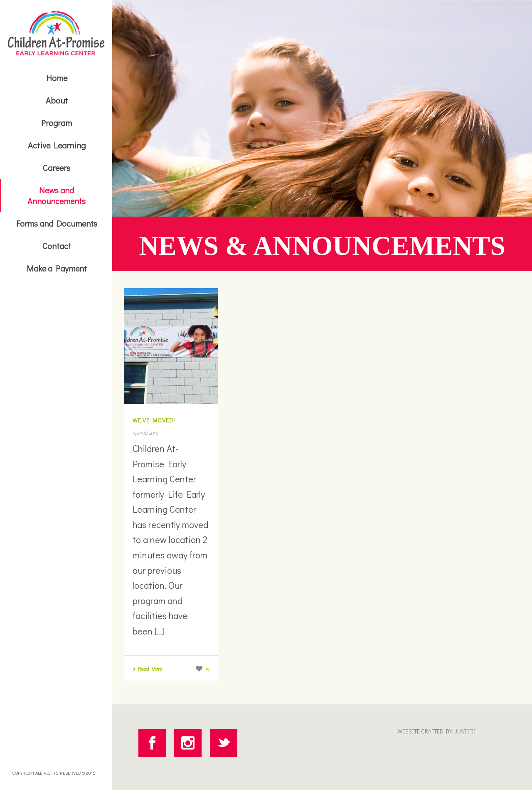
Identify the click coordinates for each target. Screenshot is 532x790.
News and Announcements (57, 195)
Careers (57, 168)
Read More (147, 669)
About (57, 100)
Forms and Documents (57, 223)
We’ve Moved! (154, 420)
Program (57, 123)
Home (57, 78)
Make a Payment (57, 268)
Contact (57, 246)
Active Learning (57, 145)
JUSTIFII (464, 731)
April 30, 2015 (145, 433)
